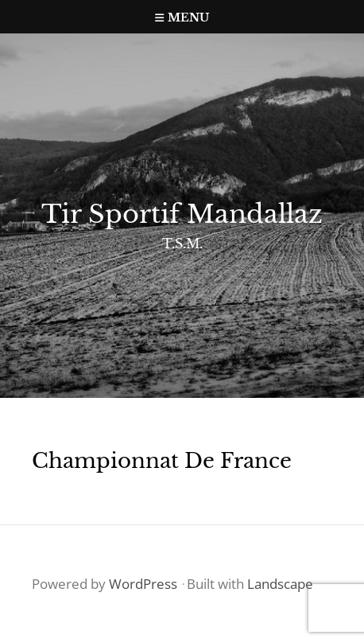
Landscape (280, 584)
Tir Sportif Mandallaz (182, 214)
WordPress (143, 584)
